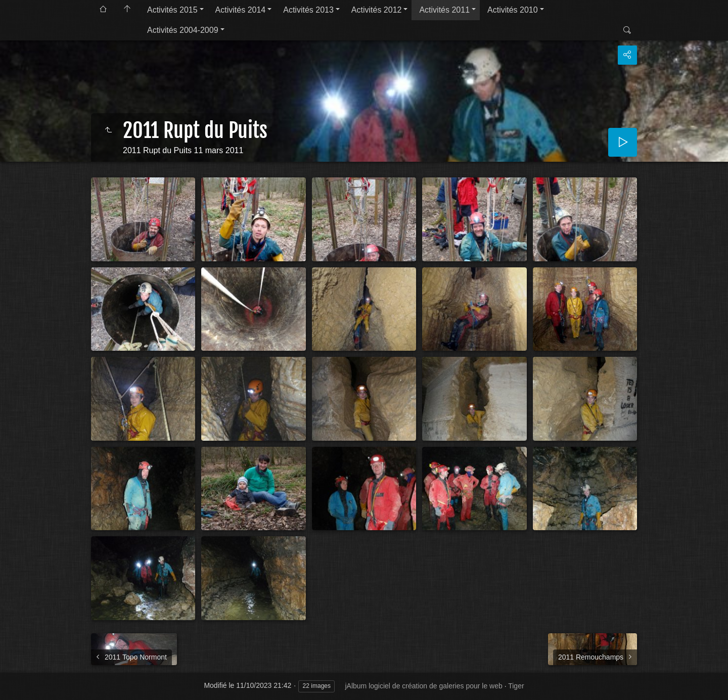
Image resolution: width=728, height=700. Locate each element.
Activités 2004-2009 (183, 30)
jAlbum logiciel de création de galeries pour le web (423, 686)
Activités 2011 (444, 10)
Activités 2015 (172, 10)
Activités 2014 (241, 10)
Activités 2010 (513, 10)
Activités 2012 (377, 10)
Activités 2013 (308, 10)
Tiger (516, 686)
